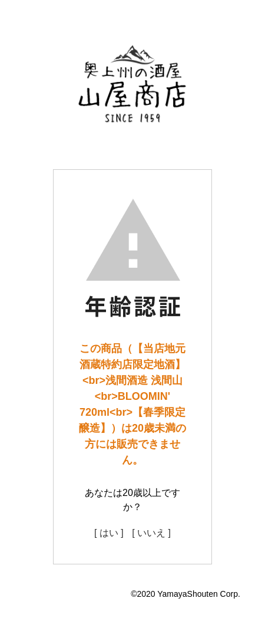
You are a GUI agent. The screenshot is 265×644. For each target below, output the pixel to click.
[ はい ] (109, 533)
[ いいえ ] (151, 533)
